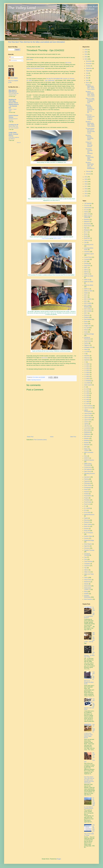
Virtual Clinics (88, 580)
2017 (86, 186)
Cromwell (87, 259)
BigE (85, 228)
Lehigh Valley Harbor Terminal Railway (13, 134)
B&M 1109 (87, 214)
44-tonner (87, 206)
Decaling (87, 263)
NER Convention (89, 452)
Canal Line (87, 240)
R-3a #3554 (87, 513)
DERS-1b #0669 (89, 276)
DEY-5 (86, 301)
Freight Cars (87, 326)
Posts (12, 57)
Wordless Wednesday (87, 596)
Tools (86, 559)
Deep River (87, 266)
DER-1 (86, 268)
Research (87, 522)
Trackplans (87, 564)
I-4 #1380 (87, 352)
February (89, 171)
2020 (86, 179)
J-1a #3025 (87, 383)
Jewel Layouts (88, 385)
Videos (86, 578)
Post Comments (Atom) (40, 440)
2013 (86, 196)
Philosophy (87, 483)
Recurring (87, 520)
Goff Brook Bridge (89, 334)
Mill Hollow (87, 436)
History (86, 349)
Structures (87, 548)
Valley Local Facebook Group (35, 68)
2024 (86, 54)
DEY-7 (86, 313)
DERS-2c (87, 289)
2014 (86, 194)
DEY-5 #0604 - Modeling (88, 306)
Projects (86, 498)
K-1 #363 (87, 397)
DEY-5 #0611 (88, 309)
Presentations (88, 496)
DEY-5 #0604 (88, 303)
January (88, 174)
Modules (86, 443)
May (87, 78)
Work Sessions (88, 599)
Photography (88, 488)
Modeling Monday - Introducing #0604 (89, 138)
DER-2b (86, 272)
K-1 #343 (87, 391)
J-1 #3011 (87, 366)
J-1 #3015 (87, 370)
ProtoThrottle (45, 238)
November (89, 64)
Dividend (87, 317)
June (87, 76)
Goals (86, 332)
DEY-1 (86, 295)
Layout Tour (87, 416)
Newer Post (30, 437)
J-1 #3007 (87, 364)
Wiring (86, 592)
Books (86, 234)
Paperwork (87, 481)
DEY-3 (86, 297)
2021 (86, 177)
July (46, 80)
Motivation (87, 445)
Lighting (86, 424)
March (88, 83)
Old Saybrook (88, 469)
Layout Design (88, 413)
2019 (86, 182)
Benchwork (87, 224)
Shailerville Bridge (89, 540)
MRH (86, 447)
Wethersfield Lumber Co (87, 589)
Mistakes (87, 438)
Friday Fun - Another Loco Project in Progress (90, 117)
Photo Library (88, 485)
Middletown (87, 434)
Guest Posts (87, 341)
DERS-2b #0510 (89, 285)
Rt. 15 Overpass (89, 533)
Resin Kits (87, 526)
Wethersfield (87, 586)
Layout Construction (88, 411)
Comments (13, 60)
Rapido (86, 518)
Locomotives (88, 428)
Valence (86, 570)
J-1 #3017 (87, 374)
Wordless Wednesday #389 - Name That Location (90, 124)
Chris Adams (14, 78)
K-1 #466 (87, 402)
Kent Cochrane (88, 406)
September (51, 80)
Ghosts (86, 330)
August (88, 71)
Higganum (87, 345)
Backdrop (87, 220)
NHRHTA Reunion (89, 460)
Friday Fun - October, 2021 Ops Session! (89, 144)
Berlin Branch (88, 226)
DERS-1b (87, 274)
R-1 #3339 (87, 508)
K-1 (85, 387)
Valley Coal (87, 572)
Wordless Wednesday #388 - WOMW (90, 158)
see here (30, 59)
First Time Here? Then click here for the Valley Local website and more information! (37, 42)
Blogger (59, 859)
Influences (87, 358)
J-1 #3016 (87, 372)
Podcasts (87, 492)
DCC (85, 261)
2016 (86, 189)
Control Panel (88, 257)
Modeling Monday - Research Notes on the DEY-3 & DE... (90, 109)
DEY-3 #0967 (88, 299)
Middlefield (87, 432)
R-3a (85, 510)
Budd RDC (87, 238)
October (88, 66)
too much (45, 358)
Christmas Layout (89, 254)
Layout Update (88, 418)
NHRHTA (87, 458)
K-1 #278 (87, 389)
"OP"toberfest (88, 203)
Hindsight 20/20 (88, 347)
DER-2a (86, 270)
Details (86, 293)
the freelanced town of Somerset (55, 237)
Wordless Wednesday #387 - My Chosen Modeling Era (90, 165)
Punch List (87, 504)
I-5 (85, 354)
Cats (85, 242)
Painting (86, 479)
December (89, 61)
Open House (88, 471)
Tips (85, 557)
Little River (87, 426)
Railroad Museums (89, 515)
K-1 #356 (87, 393)
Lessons (86, 422)
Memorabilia (87, 430)
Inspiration (87, 360)
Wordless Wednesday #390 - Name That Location (90, 94)
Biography (87, 230)
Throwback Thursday (87, 555)
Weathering (87, 582)
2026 (86, 50)
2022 (86, 59)
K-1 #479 (87, 404)
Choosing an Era (89, 245)
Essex (86, 322)
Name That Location (87, 450)
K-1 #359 (87, 395)
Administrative (88, 208)
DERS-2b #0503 (89, 282)
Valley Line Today (89, 574)
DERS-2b (87, 280)
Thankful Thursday (89, 550)
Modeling (87, 440)
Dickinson (87, 315)
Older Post (73, 437)
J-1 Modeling (88, 381)
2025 (86, 52)
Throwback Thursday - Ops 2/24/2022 (89, 151)
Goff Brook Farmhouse (87, 338)
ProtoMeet (87, 500)
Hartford (86, 343)
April (87, 80)
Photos (86, 490)
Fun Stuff (87, 328)
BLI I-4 (86, 232)
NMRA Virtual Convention (88, 464)
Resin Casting (88, 524)
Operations (87, 477)
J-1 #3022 (87, 379)
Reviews (86, 529)
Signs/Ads (87, 546)
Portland (86, 494)
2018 (86, 184)
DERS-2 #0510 (57, 238)
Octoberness (88, 467)
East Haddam (88, 319)
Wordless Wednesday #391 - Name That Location (90, 87)
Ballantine (87, 222)
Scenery (86, 538)
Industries (87, 356)
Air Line (86, 210)
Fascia (86, 324)
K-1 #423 (87, 400)
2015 (86, 191)
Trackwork (87, 566)
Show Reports (88, 544)
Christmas (87, 252)
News (86, 456)
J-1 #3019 (87, 377)
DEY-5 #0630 (88, 311)
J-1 (85, 362)
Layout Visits (88, 420)
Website (86, 584)
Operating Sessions (36, 380)
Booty (86, 236)
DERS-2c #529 (88, 291)
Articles (86, 212)
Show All (19, 143)
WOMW (86, 594)
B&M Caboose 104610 (88, 217)
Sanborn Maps (88, 536)
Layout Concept (88, 408)
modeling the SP (13, 125)
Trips (85, 568)
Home (52, 437)
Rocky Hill (87, 531)
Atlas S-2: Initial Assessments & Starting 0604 (90, 101)
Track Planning (88, 561)
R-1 (85, 506)
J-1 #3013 (87, 368)
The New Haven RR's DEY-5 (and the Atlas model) (90, 131)
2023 (86, 57)
